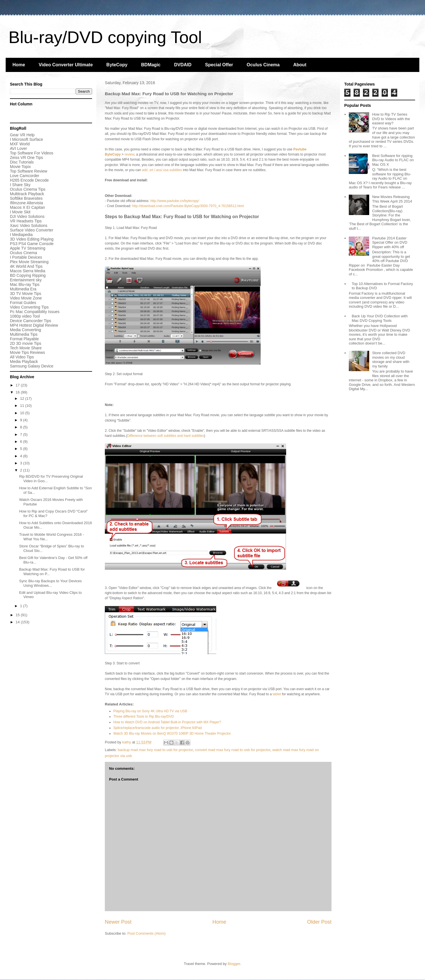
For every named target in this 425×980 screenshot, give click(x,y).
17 (18, 385)
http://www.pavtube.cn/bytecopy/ (175, 201)
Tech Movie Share (26, 348)
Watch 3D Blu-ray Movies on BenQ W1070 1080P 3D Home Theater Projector (172, 734)
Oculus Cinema (263, 65)
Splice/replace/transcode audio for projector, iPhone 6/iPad (158, 728)
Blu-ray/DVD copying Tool (105, 37)
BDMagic (151, 65)
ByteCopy (117, 65)
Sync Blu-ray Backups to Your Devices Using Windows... (50, 583)
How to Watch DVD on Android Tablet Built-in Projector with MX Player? (167, 722)
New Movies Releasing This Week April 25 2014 (392, 199)
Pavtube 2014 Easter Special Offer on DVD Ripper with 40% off (390, 243)
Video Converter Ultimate (66, 65)
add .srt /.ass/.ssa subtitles (162, 170)
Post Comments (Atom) (147, 933)
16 (18, 392)
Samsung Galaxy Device (32, 366)
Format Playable (24, 339)
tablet (277, 694)
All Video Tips (22, 357)
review (129, 154)
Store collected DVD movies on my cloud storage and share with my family (391, 360)
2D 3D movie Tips (25, 343)
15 (18, 615)
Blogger (234, 964)
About (300, 65)
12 (23, 398)
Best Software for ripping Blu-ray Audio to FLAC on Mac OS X (393, 160)
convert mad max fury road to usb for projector (233, 750)
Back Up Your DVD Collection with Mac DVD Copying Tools (380, 318)
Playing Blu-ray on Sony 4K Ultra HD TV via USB (150, 711)
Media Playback (25, 362)
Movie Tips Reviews (27, 352)
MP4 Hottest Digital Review (34, 325)
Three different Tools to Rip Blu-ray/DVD (144, 717)
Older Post (319, 922)
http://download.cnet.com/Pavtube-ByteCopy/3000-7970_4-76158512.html (188, 206)
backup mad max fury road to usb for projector (155, 750)
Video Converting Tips (29, 307)
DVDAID (183, 65)
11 (23, 406)
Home (19, 65)
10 (23, 413)
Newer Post (118, 922)
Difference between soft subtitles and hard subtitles (166, 436)
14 (18, 622)
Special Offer (219, 65)
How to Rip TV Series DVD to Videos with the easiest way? (391, 119)
